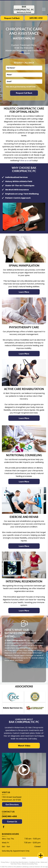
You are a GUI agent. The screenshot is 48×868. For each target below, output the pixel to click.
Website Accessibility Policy (30, 864)
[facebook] (4, 827)
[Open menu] (44, 9)
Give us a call (26, 161)
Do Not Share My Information (19, 862)
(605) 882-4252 (9, 816)
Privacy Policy (5, 862)
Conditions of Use (34, 862)
